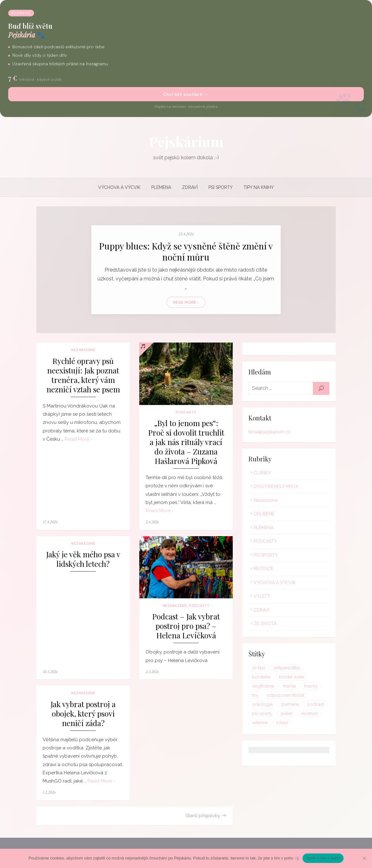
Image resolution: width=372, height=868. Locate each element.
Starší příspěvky (203, 819)
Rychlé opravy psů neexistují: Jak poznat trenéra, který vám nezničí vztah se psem (82, 377)
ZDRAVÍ (190, 187)
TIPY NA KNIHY (259, 187)
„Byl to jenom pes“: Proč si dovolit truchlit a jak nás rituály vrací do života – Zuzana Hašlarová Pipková (186, 445)
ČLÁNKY (263, 474)
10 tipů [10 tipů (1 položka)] (259, 669)
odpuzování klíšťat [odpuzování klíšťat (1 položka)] (271, 697)
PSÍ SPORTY (221, 187)
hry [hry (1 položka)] (299, 688)
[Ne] (364, 858)
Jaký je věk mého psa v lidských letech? (82, 562)
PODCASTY (186, 415)
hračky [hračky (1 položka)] (281, 688)
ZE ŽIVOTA (266, 625)
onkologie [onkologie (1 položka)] (309, 697)
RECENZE (264, 571)
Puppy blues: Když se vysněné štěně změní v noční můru (186, 252)
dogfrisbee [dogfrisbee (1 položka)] (297, 678)
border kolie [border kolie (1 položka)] (265, 678)
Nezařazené (82, 352)
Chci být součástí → (186, 94)
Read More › (186, 303)
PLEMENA (161, 187)
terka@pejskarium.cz (270, 434)
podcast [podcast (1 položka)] (287, 706)
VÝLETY (263, 598)
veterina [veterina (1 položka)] (306, 715)
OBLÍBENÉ (265, 516)
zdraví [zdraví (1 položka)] (259, 724)
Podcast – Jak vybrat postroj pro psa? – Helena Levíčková (186, 630)
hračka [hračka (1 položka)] (259, 688)
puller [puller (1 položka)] (259, 715)
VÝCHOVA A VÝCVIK (119, 187)
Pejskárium (186, 141)
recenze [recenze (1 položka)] (281, 715)
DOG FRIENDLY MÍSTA (277, 488)
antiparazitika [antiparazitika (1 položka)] (287, 669)
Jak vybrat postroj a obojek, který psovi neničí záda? (82, 717)
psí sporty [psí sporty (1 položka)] (314, 706)
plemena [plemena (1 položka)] (262, 706)
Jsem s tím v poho (323, 858)
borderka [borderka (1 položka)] (318, 669)
